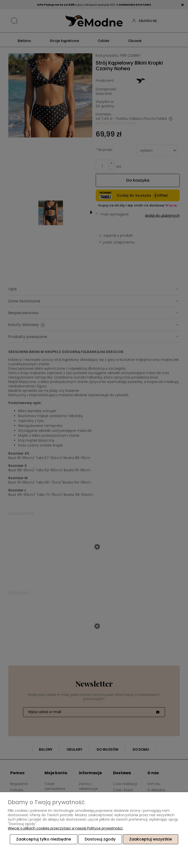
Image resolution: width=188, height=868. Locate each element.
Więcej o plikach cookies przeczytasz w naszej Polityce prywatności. (65, 828)
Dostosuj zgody (100, 839)
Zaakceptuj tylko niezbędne (44, 839)
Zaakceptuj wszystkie (151, 839)
